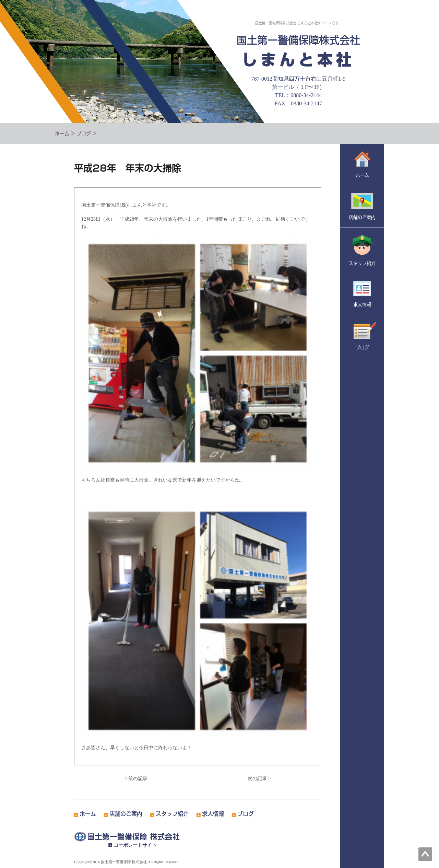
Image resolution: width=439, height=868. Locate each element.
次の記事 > (259, 779)
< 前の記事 (136, 779)
